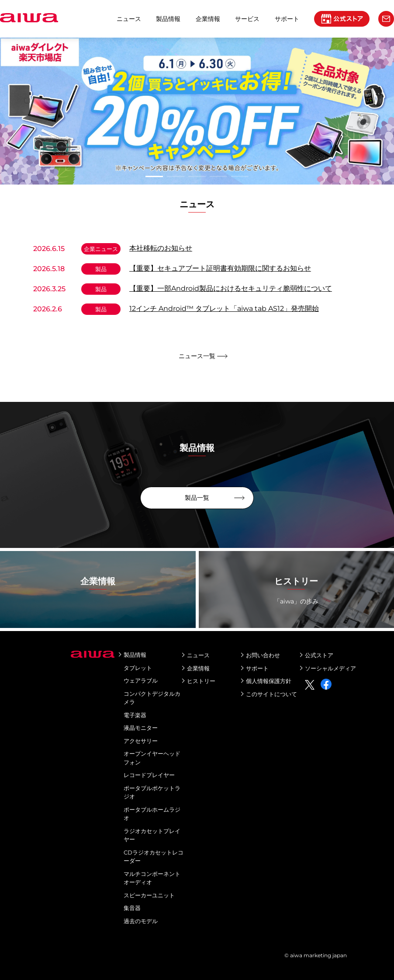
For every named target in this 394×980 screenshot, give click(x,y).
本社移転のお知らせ (161, 248)
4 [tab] (218, 176)
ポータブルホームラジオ (152, 814)
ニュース (129, 19)
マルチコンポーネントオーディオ (152, 878)
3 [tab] (197, 176)
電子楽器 (135, 715)
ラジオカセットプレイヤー (152, 835)
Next (4, 111)
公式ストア (319, 655)
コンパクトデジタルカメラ (152, 698)
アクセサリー (141, 741)
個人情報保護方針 (269, 681)
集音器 (132, 908)
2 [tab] (176, 176)
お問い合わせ (263, 655)
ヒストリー (201, 681)
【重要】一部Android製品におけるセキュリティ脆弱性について (231, 288)
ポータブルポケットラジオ (152, 792)
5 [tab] (240, 176)
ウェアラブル (141, 680)
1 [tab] (154, 176)
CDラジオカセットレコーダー (154, 857)
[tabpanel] (197, 111)
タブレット (138, 668)
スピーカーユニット (149, 895)
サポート (257, 668)
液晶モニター (141, 728)
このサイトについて (271, 694)
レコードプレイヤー (149, 775)
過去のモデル (141, 921)
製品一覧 (197, 498)
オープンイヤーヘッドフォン (152, 758)
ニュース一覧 (197, 356)
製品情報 (168, 19)
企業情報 (208, 19)
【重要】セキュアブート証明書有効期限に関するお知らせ (220, 268)
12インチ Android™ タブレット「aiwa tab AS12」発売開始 (224, 309)
